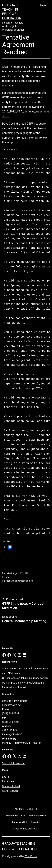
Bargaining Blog (25, 581)
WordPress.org (10, 791)
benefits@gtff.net (12, 705)
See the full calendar (13, 763)
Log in (5, 777)
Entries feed (9, 781)
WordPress (31, 856)
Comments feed (11, 786)
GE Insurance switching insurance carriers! (26, 678)
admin (8, 577)
